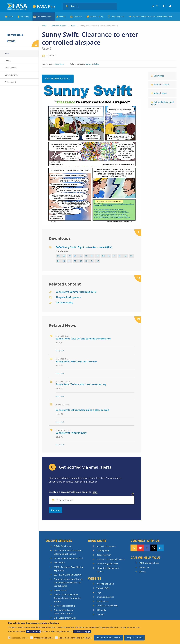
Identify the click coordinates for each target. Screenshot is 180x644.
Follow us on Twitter (154, 548)
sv (98, 261)
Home (11, 16)
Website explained (105, 584)
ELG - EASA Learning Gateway (68, 575)
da (70, 256)
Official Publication (63, 546)
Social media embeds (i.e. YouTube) (75, 638)
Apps (155, 6)
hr (103, 256)
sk (86, 261)
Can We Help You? (118, 16)
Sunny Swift (59, 64)
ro (81, 261)
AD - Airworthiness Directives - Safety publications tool (68, 552)
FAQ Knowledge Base (149, 563)
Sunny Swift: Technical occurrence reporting (81, 384)
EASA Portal (59, 563)
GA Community (64, 302)
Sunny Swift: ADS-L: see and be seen (76, 361)
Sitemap (100, 614)
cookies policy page (82, 631)
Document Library (97, 16)
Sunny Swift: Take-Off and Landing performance (83, 339)
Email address (64, 500)
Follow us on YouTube (140, 548)
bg (58, 256)
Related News (160, 93)
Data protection (104, 555)
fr (98, 256)
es (86, 256)
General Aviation (92, 64)
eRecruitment (60, 590)
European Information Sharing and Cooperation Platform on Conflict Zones (68, 582)
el (81, 256)
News (73, 26)
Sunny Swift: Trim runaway (71, 433)
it (114, 256)
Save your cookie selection (108, 638)
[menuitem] (164, 6)
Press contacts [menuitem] (11, 82)
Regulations (78, 16)
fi (92, 256)
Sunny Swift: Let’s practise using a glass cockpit (82, 410)
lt (126, 256)
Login (164, 6)
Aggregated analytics (44, 638)
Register (170, 6)
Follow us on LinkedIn (160, 548)
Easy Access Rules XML (107, 606)
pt (75, 261)
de (75, 256)
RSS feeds (101, 610)
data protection (33, 631)
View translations (56, 78)
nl (58, 261)
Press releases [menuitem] (11, 68)
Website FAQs (103, 588)
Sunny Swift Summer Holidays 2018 (76, 292)
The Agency (25, 16)
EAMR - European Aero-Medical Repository (69, 569)
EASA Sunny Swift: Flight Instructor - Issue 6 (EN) (84, 247)
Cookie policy (103, 551)
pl (69, 261)
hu (109, 256)
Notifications (102, 601)
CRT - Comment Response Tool (68, 558)
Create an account (105, 597)
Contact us (144, 567)
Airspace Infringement (68, 297)
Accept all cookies (134, 638)
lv (131, 256)
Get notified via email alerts (162, 103)
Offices (142, 572)
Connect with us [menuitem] (12, 75)
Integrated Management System (108, 570)
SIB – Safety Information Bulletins (65, 620)
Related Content (161, 84)
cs (64, 256)
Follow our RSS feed (134, 548)
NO (64, 261)
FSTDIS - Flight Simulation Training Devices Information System (67, 598)
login (95, 492)
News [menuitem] (7, 53)
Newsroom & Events (44, 16)
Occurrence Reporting (64, 606)
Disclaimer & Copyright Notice (111, 559)
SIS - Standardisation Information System (64, 612)
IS (120, 256)
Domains (62, 16)
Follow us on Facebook (147, 548)
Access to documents (106, 546)
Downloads (159, 76)
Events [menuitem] (8, 61)
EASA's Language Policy (107, 564)
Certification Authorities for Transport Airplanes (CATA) (152, 16)
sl (92, 261)
